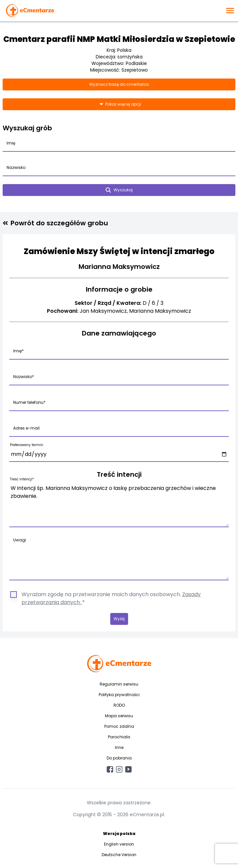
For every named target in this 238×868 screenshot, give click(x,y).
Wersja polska (119, 834)
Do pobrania (119, 758)
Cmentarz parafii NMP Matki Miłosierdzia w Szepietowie (119, 39)
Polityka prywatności (119, 695)
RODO (119, 705)
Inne (119, 747)
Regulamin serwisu (119, 684)
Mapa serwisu (119, 716)
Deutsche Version (119, 855)
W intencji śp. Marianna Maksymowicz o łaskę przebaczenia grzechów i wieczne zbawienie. (119, 504)
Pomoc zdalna (119, 726)
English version (119, 844)
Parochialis (119, 737)
